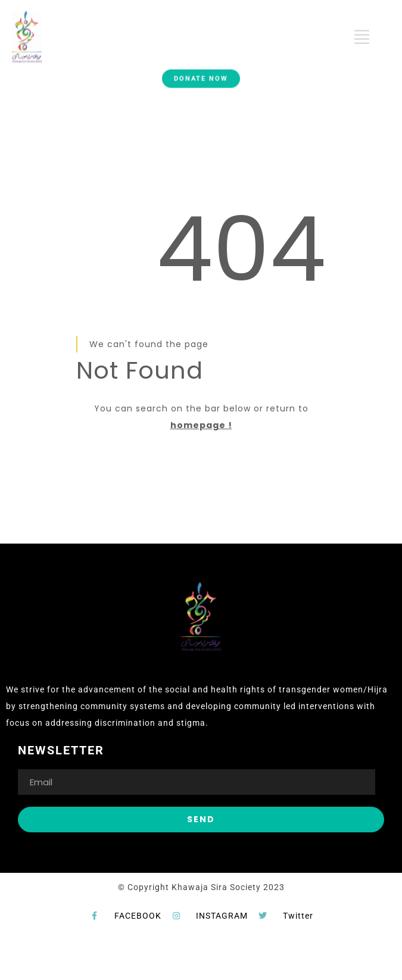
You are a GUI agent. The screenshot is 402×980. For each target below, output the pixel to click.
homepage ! (201, 425)
